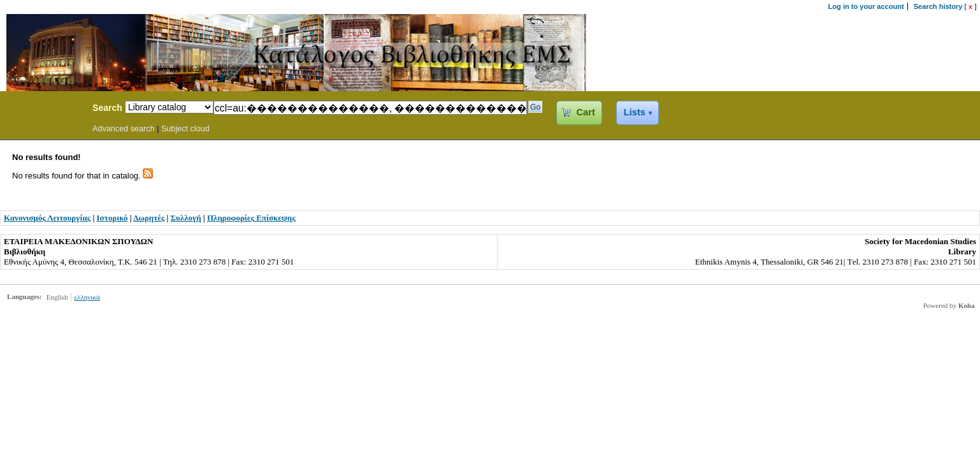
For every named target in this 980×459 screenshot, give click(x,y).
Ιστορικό (112, 218)
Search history (938, 6)
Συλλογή (186, 218)
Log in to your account (866, 6)
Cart (585, 112)
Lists (635, 112)
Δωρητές (149, 218)
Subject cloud (185, 129)
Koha (967, 305)
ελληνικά (87, 297)
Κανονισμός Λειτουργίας (47, 218)
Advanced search (124, 129)
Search (107, 108)
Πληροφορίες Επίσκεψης (251, 218)
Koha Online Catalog (43, 110)
